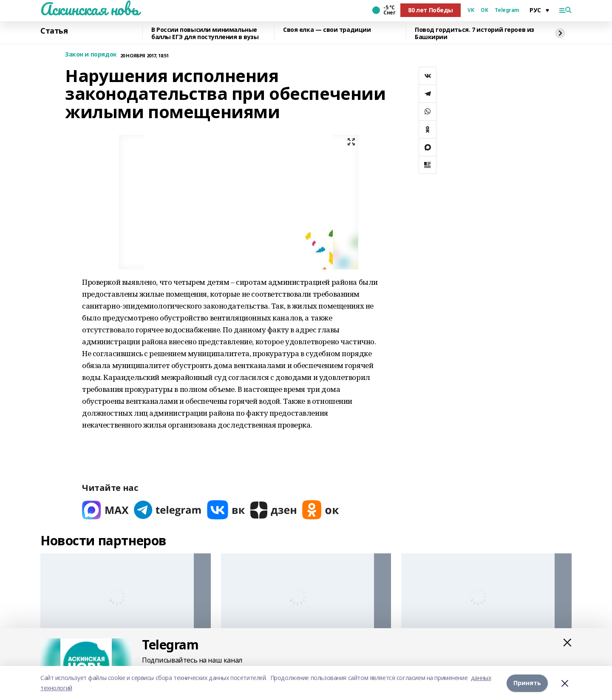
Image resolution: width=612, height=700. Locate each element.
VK (471, 10)
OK (484, 10)
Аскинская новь (89, 9)
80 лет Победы (431, 10)
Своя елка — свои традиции (327, 30)
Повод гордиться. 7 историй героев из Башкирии (475, 33)
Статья (54, 31)
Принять (527, 683)
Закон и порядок (91, 55)
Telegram (507, 10)
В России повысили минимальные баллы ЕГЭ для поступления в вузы (205, 33)
